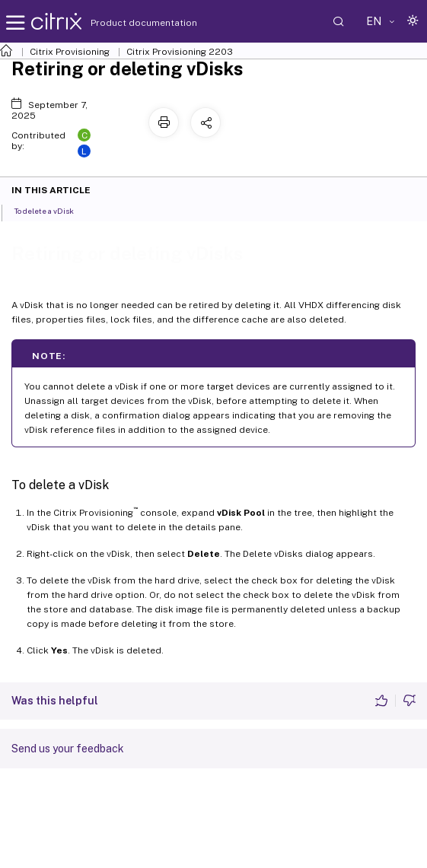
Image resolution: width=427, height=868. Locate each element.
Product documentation (125, 23)
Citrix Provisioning (70, 52)
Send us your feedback (68, 749)
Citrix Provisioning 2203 (180, 52)
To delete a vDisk (52, 210)
